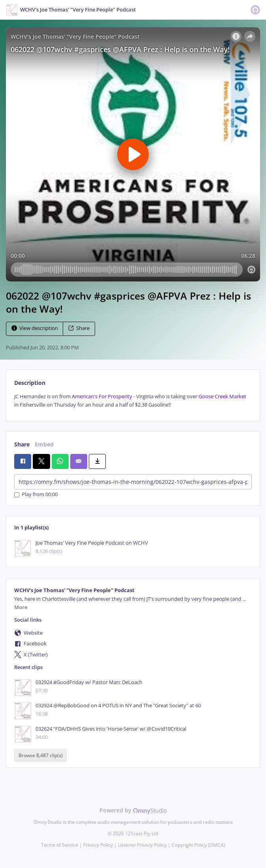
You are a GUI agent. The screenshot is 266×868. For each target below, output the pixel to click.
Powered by (133, 810)
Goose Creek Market (222, 397)
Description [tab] (30, 383)
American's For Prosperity (102, 397)
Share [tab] (22, 444)
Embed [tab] (44, 444)
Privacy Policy (98, 845)
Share (79, 328)
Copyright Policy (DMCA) (199, 845)
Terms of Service (60, 845)
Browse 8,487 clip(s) (41, 755)
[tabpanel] (133, 401)
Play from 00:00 (36, 495)
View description (35, 328)
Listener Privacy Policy (142, 845)
